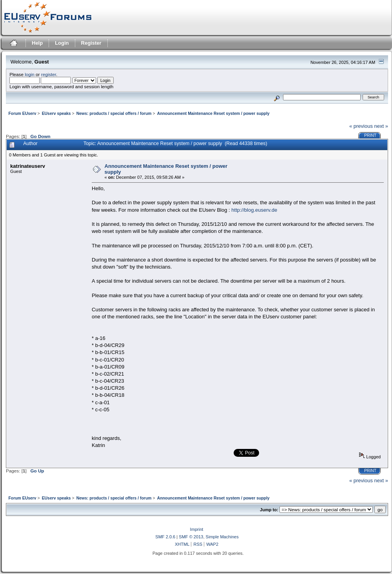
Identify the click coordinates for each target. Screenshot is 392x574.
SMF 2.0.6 (165, 537)
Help (37, 43)
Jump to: (269, 510)
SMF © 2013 (191, 537)
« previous (361, 126)
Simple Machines (222, 537)
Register (91, 43)
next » (381, 126)
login (30, 74)
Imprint (197, 529)
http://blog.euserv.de (254, 210)
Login (62, 43)
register (49, 74)
